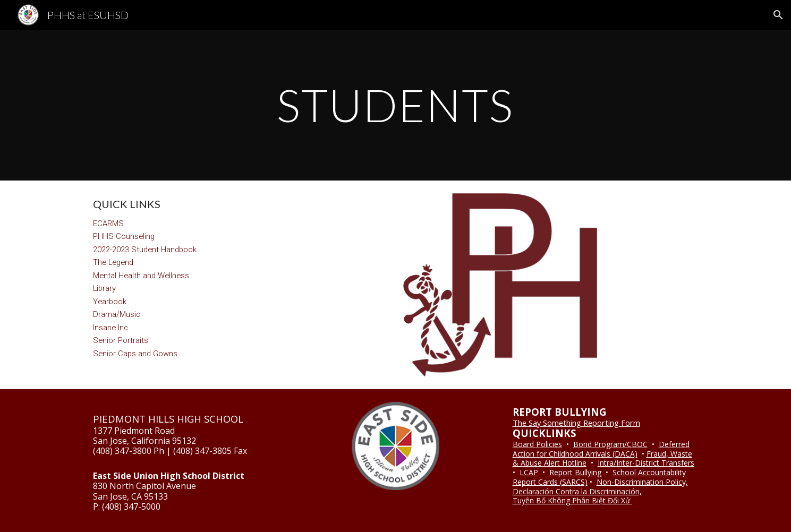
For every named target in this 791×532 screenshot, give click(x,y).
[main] (396, 105)
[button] (778, 15)
